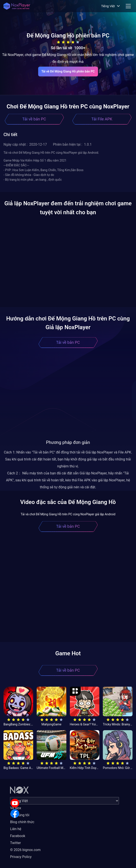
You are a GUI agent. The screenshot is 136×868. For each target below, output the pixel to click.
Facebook (18, 836)
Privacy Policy (21, 857)
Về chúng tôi (20, 815)
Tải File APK (102, 119)
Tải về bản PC (34, 119)
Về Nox (16, 808)
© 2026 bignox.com (25, 850)
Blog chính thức (22, 822)
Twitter (15, 843)
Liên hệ (16, 829)
